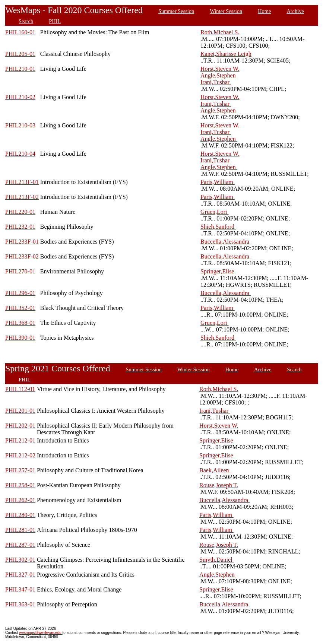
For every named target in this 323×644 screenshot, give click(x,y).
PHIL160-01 (20, 32)
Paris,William (218, 182)
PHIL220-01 (20, 212)
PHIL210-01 (20, 69)
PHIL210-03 (20, 125)
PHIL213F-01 (22, 182)
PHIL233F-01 (22, 242)
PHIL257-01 (20, 470)
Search (26, 21)
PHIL (55, 21)
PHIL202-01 (20, 426)
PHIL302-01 (20, 560)
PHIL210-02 (20, 97)
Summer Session (176, 11)
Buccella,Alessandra (226, 242)
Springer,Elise (218, 271)
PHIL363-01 (20, 604)
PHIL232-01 (20, 227)
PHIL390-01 (20, 338)
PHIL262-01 (20, 500)
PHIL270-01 (20, 271)
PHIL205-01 (20, 54)
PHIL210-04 (20, 154)
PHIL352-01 (20, 308)
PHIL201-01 (20, 411)
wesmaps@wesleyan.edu (41, 633)
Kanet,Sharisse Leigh (226, 54)
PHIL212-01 (20, 440)
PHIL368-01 (20, 323)
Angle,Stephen (219, 75)
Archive (295, 11)
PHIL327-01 (20, 575)
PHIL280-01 (20, 515)
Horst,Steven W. (220, 69)
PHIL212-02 (20, 455)
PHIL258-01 (20, 485)
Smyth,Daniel (216, 560)
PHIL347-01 (20, 589)
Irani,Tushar (216, 82)
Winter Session (226, 11)
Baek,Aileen (215, 470)
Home (264, 11)
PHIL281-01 (20, 530)
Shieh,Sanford (218, 227)
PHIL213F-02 (22, 197)
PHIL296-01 (20, 293)
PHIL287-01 (20, 545)
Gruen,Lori (215, 212)
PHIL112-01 (20, 389)
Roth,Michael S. (220, 32)
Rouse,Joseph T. (219, 485)
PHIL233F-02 (22, 256)
